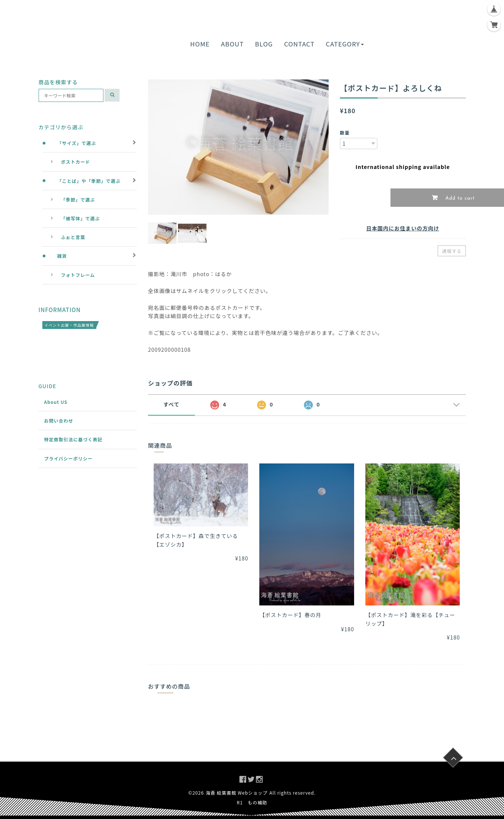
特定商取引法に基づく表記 (73, 439)
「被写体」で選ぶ (81, 218)
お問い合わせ (59, 421)
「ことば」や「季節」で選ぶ (89, 181)
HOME (200, 44)
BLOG (264, 44)
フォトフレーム (78, 275)
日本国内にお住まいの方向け (403, 228)
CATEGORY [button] (345, 44)
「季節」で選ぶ (78, 200)
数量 (345, 132)
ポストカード (76, 162)
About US (56, 402)
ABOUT (233, 44)
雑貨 (62, 256)
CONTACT (299, 44)
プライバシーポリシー (69, 458)
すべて (171, 404)
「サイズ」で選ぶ (77, 143)
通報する (452, 251)
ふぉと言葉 (73, 237)
